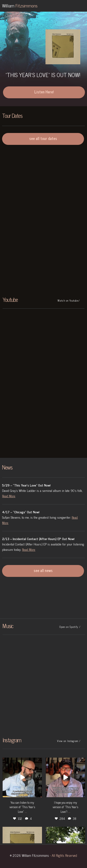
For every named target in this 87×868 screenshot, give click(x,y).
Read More (9, 496)
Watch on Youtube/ (69, 300)
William (20, 5)
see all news (43, 570)
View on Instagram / (69, 741)
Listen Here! (44, 92)
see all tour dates (43, 138)
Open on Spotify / (70, 627)
